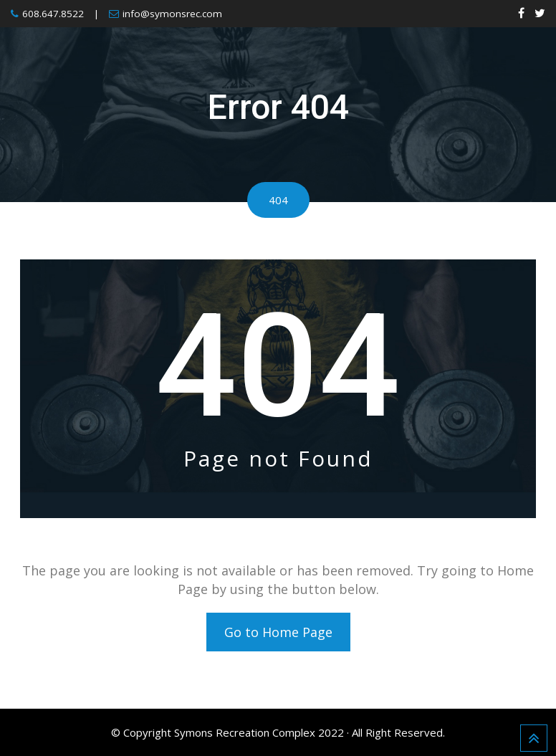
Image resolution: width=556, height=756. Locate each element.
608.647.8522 (53, 14)
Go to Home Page (278, 632)
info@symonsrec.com (172, 14)
